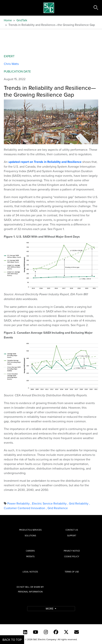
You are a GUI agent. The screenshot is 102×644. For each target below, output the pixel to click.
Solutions (30, 536)
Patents (30, 556)
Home (8, 20)
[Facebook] (56, 632)
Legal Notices (30, 572)
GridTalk (22, 20)
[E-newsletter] (77, 632)
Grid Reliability (79, 503)
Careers (30, 551)
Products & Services (30, 530)
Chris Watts (11, 64)
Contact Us (72, 530)
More (50, 609)
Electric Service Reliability (50, 503)
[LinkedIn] (25, 632)
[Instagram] (46, 632)
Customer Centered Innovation (26, 508)
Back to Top (12, 640)
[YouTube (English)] (35, 632)
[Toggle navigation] (7, 8)
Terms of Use (72, 572)
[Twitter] (66, 632)
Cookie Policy (72, 556)
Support (72, 536)
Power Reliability (20, 503)
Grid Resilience (58, 508)
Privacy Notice (72, 551)
